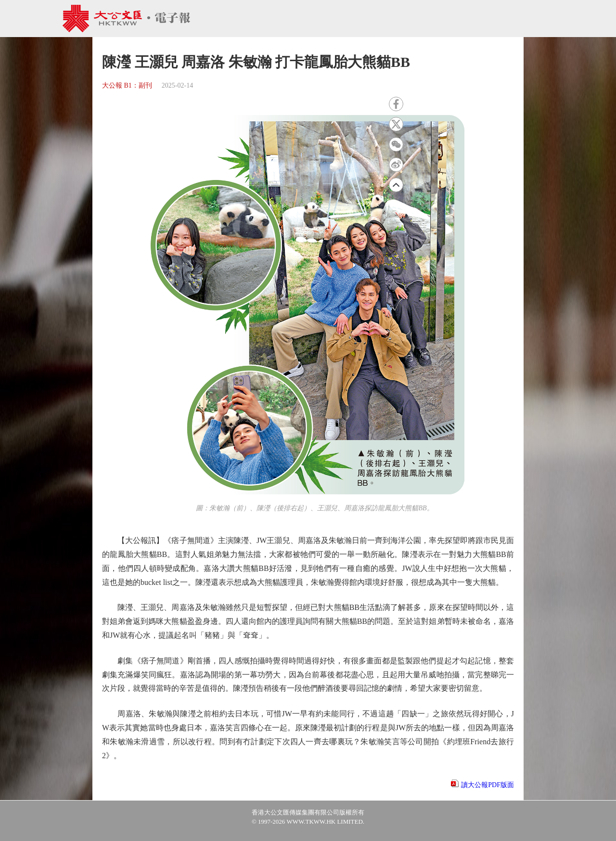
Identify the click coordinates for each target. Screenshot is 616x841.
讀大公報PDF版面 (488, 785)
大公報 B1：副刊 (127, 85)
